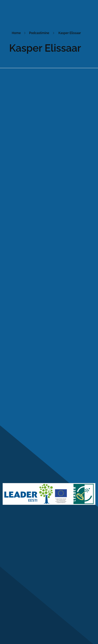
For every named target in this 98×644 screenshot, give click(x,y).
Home (16, 33)
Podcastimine (39, 33)
